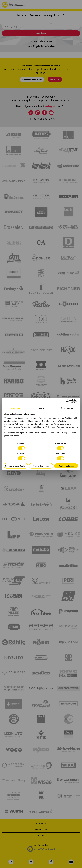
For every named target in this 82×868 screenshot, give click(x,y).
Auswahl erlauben (41, 466)
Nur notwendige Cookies (16, 466)
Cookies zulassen (66, 466)
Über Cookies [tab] (67, 408)
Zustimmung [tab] (15, 408)
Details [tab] (41, 408)
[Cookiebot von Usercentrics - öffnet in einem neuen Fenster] (68, 401)
